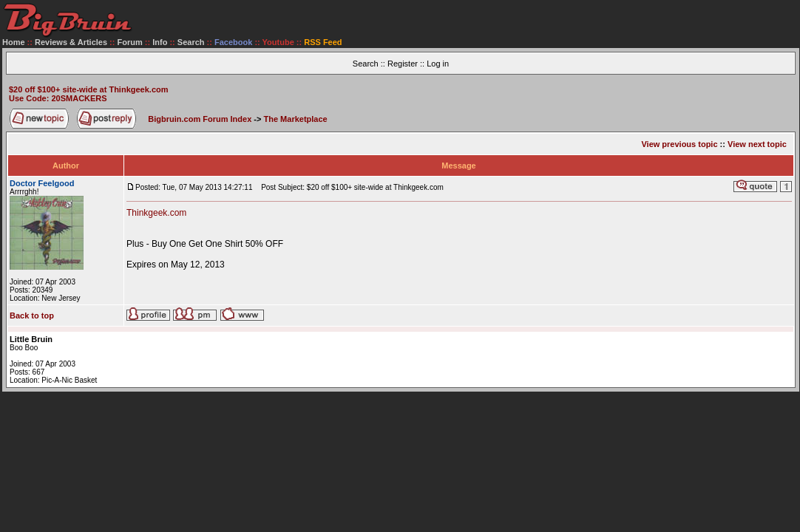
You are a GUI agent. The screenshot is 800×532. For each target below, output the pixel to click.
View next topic (757, 144)
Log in (438, 64)
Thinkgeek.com (156, 213)
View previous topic (679, 144)
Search (191, 42)
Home (14, 42)
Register (403, 64)
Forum (130, 42)
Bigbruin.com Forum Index (200, 119)
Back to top (32, 316)
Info (160, 42)
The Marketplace (296, 119)
